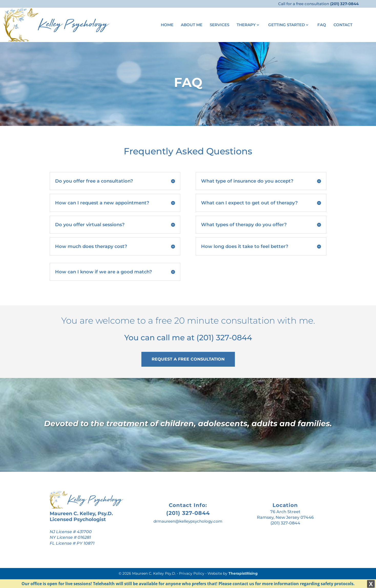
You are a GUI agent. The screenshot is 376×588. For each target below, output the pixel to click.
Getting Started (286, 25)
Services (220, 25)
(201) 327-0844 (224, 338)
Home (167, 25)
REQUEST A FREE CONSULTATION (188, 359)
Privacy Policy (192, 573)
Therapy (246, 25)
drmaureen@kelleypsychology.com (188, 521)
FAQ (322, 25)
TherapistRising (243, 573)
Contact (343, 25)
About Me (192, 25)
